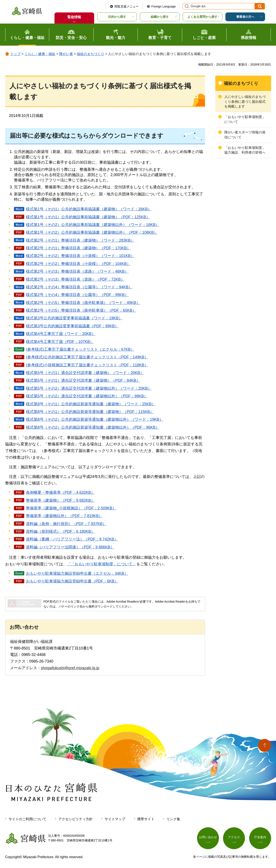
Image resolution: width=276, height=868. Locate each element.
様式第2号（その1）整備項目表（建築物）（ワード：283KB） (80, 240)
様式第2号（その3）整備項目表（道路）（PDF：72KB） (75, 279)
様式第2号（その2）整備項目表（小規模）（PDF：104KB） (78, 264)
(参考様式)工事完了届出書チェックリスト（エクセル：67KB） (80, 349)
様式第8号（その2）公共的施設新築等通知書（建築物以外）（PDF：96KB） (93, 427)
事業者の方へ (245, 17)
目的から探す (117, 17)
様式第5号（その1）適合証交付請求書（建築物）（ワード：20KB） (85, 373)
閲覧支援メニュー (127, 6)
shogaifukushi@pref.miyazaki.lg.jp (70, 668)
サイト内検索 (186, 6)
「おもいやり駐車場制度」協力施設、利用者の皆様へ (245, 150)
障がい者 (66, 54)
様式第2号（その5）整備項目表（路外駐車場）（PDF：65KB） (81, 310)
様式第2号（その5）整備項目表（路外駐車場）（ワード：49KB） (83, 303)
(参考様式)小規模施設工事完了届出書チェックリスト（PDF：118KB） (87, 365)
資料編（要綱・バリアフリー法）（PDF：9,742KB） (72, 539)
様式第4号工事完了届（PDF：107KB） (60, 342)
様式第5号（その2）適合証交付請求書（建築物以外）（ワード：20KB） (89, 388)
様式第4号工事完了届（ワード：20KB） (61, 334)
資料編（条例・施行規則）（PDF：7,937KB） (66, 524)
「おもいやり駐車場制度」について (245, 119)
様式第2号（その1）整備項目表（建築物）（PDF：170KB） (78, 248)
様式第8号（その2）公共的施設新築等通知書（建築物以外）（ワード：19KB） (95, 419)
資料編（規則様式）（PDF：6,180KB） (60, 531)
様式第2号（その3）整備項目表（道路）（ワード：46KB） (77, 271)
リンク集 (173, 819)
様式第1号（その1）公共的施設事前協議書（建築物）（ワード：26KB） (89, 209)
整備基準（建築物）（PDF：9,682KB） (60, 500)
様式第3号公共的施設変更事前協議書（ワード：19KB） (74, 318)
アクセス (234, 837)
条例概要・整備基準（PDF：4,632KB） (60, 492)
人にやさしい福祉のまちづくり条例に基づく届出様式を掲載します (245, 102)
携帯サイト (146, 819)
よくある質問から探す (202, 17)
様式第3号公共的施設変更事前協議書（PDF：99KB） (72, 326)
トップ (15, 54)
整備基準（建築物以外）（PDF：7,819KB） (64, 516)
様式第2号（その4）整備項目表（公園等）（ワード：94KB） (79, 287)
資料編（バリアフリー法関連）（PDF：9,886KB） (70, 547)
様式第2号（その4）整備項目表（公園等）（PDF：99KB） (77, 295)
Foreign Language (164, 6)
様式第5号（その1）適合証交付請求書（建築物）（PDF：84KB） (83, 380)
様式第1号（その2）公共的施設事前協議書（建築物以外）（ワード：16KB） (93, 225)
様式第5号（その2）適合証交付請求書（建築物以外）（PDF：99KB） (87, 396)
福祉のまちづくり (90, 54)
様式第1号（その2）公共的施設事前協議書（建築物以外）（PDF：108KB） (92, 232)
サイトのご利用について (27, 819)
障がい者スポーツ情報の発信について (245, 135)
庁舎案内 (260, 837)
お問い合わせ (208, 837)
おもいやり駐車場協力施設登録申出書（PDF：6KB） (72, 581)
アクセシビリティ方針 (75, 819)
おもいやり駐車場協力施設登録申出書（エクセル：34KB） (77, 573)
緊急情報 (74, 17)
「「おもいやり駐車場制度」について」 (102, 564)
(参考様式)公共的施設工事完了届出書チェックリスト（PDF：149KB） (87, 357)
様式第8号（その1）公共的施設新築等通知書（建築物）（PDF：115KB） (90, 412)
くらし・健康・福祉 (40, 54)
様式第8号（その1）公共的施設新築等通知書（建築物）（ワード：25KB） (91, 404)
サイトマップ (115, 819)
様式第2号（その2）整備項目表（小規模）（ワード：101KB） (80, 256)
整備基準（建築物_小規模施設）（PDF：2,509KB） (71, 508)
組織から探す (160, 17)
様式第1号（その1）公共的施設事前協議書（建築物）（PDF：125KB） (88, 217)
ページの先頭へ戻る (265, 745)
